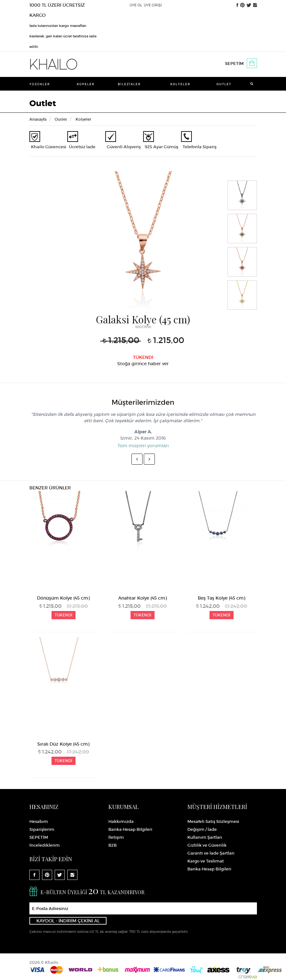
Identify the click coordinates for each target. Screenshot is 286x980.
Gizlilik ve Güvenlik (207, 845)
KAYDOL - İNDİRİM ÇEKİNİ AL (68, 921)
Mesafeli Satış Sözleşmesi (213, 821)
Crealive (248, 975)
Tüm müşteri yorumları (143, 446)
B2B (113, 845)
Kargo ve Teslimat (206, 861)
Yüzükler (40, 84)
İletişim (116, 837)
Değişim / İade (202, 829)
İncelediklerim (45, 845)
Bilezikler (129, 84)
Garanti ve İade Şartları (211, 853)
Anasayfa (38, 119)
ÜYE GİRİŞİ (153, 5)
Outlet (224, 84)
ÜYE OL (136, 5)
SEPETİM (234, 64)
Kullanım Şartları (205, 837)
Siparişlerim (42, 829)
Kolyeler (180, 84)
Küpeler (86, 84)
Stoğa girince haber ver (143, 364)
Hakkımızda (121, 821)
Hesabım (39, 821)
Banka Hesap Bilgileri (130, 829)
